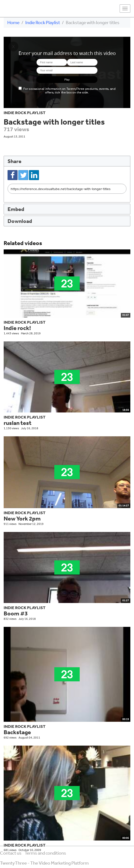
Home (13, 22)
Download (20, 221)
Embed (16, 209)
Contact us (11, 853)
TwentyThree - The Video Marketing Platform (44, 863)
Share (14, 161)
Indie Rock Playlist (43, 22)
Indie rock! (17, 328)
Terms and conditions (45, 853)
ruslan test (18, 423)
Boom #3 (16, 613)
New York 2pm (22, 518)
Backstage (17, 732)
